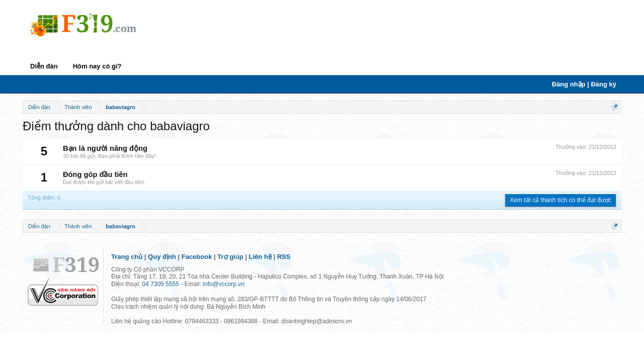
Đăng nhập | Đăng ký (584, 84)
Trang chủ (127, 257)
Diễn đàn (44, 66)
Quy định (162, 257)
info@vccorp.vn (224, 284)
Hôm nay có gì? (97, 66)
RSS (284, 257)
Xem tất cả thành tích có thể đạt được (560, 200)
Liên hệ (260, 257)
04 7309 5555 (160, 284)
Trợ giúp (230, 257)
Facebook (197, 257)
